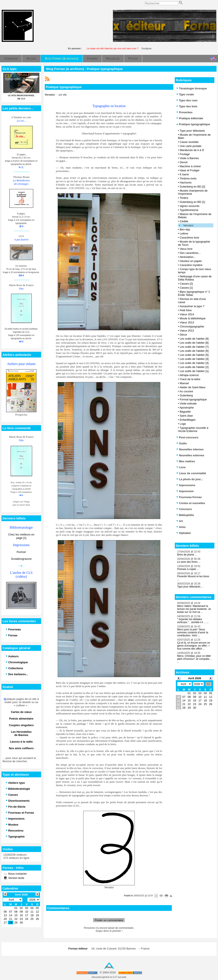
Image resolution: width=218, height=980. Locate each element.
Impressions (186, 485)
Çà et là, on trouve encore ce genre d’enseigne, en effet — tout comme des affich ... (194, 646)
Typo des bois (187, 106)
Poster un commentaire (109, 920)
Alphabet (184, 533)
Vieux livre (186, 249)
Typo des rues (187, 100)
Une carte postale (191, 146)
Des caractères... (190, 253)
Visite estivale (188, 403)
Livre (181, 467)
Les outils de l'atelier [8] (194, 343)
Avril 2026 (195, 678)
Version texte (16, 878)
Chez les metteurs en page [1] (21, 536)
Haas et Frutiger (190, 170)
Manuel (184, 383)
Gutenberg (186, 395)
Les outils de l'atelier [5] (194, 355)
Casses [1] (186, 288)
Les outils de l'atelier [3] (194, 363)
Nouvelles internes (190, 449)
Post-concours (187, 437)
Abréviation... (188, 257)
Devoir (184, 162)
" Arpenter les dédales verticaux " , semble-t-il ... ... (193, 621)
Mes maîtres (186, 461)
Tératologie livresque (191, 88)
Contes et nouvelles (191, 503)
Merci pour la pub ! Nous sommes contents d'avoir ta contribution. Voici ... (193, 632)
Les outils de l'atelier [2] (194, 367)
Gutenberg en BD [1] (192, 202)
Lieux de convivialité (191, 473)
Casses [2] (186, 284)
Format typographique (193, 399)
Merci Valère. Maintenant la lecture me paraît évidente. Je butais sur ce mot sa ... (194, 609)
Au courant (186, 391)
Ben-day (185, 229)
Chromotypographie (192, 326)
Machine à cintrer (190, 166)
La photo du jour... (190, 479)
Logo (183, 424)
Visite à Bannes (189, 158)
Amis (181, 527)
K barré (184, 174)
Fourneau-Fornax (189, 497)
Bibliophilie (185, 515)
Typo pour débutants (192, 131)
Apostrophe (187, 408)
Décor (183, 335)
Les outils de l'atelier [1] (194, 371)
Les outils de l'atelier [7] (194, 347)
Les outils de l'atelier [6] (194, 351)
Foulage (185, 154)
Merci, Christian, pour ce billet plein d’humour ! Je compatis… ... (194, 659)
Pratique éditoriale (190, 118)
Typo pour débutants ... (190, 587)
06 (178, 697)
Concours (184, 509)
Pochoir (21, 552)
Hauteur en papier (191, 261)
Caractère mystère (191, 265)
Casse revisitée (189, 142)
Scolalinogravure (21, 559)
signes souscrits (189, 206)
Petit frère (186, 310)
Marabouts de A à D (192, 150)
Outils (181, 443)
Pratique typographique (193, 124)
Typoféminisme (189, 210)
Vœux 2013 (187, 322)
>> (208, 684)
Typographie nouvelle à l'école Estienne (193, 429)
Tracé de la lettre (190, 379)
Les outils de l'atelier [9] (194, 339)
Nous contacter (17, 874)
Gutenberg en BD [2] (192, 187)
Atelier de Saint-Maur (192, 387)
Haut (109, 967)
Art (180, 521)
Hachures (186, 182)
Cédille (184, 221)
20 (178, 704)
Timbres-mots (188, 178)
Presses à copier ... (188, 569)
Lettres (184, 233)
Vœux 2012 (187, 331)
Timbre (184, 198)
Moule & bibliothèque (193, 318)
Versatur (188, 225)
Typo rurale (185, 94)
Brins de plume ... (187, 555)
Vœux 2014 (187, 314)
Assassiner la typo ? (192, 306)
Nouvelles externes (190, 455)
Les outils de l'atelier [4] (194, 359)
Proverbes (184, 112)
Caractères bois (189, 238)
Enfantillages (188, 420)
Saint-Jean (186, 416)
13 (178, 700)
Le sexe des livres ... (189, 562)
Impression (185, 491)
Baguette (185, 412)
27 (178, 708)
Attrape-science (189, 375)
